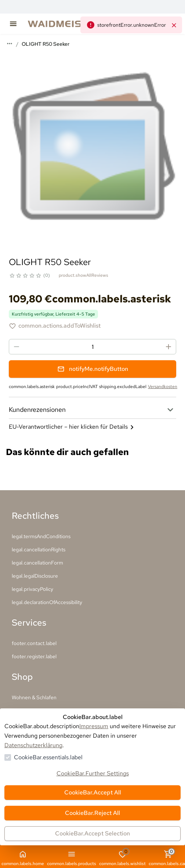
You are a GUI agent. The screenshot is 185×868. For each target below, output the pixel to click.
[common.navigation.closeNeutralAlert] (174, 25)
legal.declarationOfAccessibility (47, 602)
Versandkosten (163, 387)
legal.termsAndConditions (41, 536)
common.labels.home (23, 858)
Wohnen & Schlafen (34, 697)
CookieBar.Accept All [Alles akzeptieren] (93, 792)
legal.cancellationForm (37, 563)
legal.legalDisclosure (35, 576)
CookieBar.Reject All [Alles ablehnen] (92, 813)
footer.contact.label (34, 643)
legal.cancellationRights (39, 550)
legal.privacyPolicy (32, 589)
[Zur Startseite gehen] (72, 24)
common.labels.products (72, 858)
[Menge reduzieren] (17, 347)
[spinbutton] (92, 347)
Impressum (94, 726)
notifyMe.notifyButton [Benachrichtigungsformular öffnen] (93, 369)
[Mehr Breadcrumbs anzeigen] (10, 44)
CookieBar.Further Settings (93, 773)
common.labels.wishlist (122, 858)
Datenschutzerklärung (33, 745)
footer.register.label (34, 656)
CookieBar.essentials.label (48, 757)
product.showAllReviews (84, 275)
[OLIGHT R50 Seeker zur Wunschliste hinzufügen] (55, 326)
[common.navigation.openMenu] (13, 24)
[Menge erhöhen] (168, 347)
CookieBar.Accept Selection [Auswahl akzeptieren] (92, 833)
